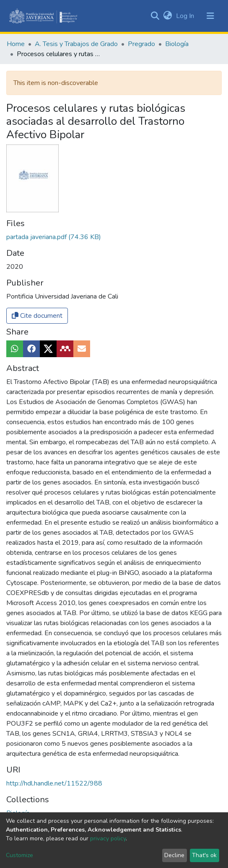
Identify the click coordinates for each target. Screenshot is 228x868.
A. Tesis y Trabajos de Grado (76, 44)
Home (16, 44)
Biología (177, 44)
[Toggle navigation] (210, 16)
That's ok (204, 855)
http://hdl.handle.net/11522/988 (54, 783)
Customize (19, 855)
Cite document (37, 316)
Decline (174, 855)
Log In (186, 16)
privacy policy (108, 838)
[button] (167, 16)
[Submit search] (155, 16)
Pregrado (141, 44)
